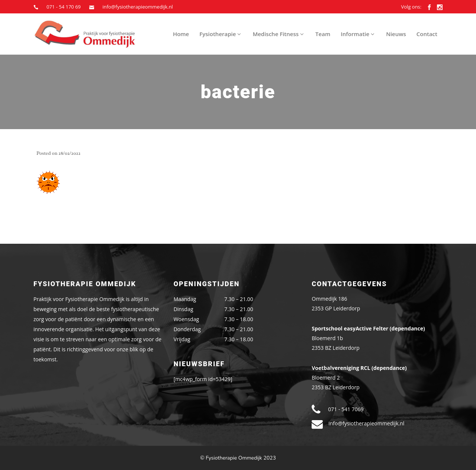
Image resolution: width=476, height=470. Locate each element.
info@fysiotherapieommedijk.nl (137, 7)
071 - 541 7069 (346, 409)
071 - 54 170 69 (64, 7)
